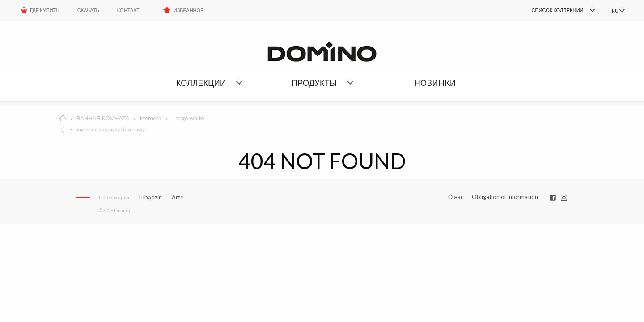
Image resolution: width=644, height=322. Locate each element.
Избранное (189, 10)
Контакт (128, 10)
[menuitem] (550, 10)
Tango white (188, 118)
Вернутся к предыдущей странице (108, 129)
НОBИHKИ (435, 83)
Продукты (314, 83)
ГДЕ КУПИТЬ (45, 10)
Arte (178, 197)
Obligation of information (505, 197)
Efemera (151, 118)
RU (614, 11)
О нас (456, 197)
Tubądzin (150, 197)
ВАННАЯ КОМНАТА (103, 118)
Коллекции (201, 83)
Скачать (88, 10)
